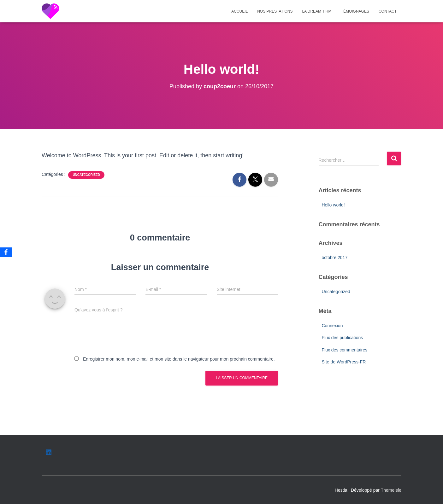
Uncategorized (86, 175)
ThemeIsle (391, 490)
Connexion (332, 326)
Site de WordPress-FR (344, 362)
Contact (388, 11)
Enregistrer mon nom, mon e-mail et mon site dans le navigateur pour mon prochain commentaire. (179, 359)
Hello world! (333, 205)
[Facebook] (6, 252)
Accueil (239, 11)
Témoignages (355, 11)
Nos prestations (275, 11)
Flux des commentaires (345, 350)
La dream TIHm (317, 11)
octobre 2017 (335, 258)
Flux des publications (343, 338)
